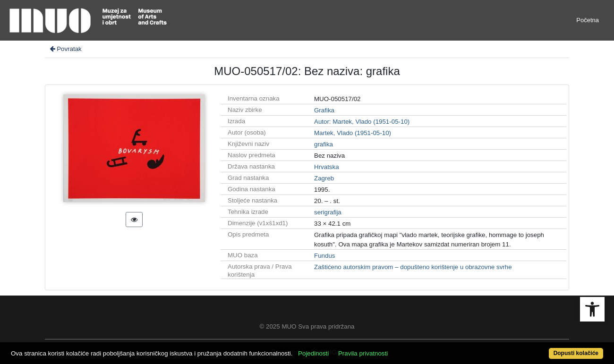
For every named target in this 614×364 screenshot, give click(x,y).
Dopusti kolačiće (576, 353)
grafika (324, 144)
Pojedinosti (313, 353)
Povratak (65, 49)
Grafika (324, 110)
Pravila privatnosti (363, 353)
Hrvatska (327, 167)
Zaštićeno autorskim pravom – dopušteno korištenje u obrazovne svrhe (413, 267)
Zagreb (324, 178)
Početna (588, 20)
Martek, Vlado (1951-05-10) (353, 133)
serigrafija (328, 212)
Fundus (324, 256)
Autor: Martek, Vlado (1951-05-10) (362, 122)
